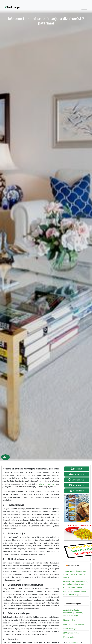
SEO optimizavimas (71, 633)
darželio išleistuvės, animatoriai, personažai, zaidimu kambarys (73, 613)
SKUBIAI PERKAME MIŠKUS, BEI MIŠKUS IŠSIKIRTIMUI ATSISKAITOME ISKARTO (75, 584)
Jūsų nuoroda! (73, 643)
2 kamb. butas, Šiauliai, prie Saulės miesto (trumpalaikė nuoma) (74, 574)
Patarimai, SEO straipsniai (74, 624)
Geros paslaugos (70, 628)
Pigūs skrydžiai (69, 620)
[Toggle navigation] (84, 7)
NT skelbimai (74, 565)
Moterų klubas (69, 637)
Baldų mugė (12, 7)
